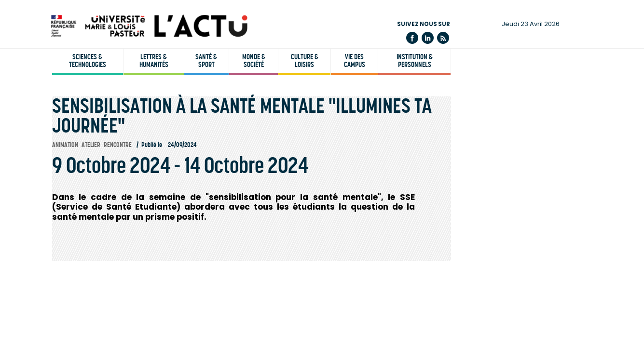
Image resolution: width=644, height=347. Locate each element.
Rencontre (118, 145)
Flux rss (443, 38)
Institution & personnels (415, 61)
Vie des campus (355, 61)
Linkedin (428, 38)
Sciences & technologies (88, 61)
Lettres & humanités (154, 61)
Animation (65, 145)
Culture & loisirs (305, 61)
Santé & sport (206, 61)
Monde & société (254, 61)
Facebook (412, 38)
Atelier (91, 145)
